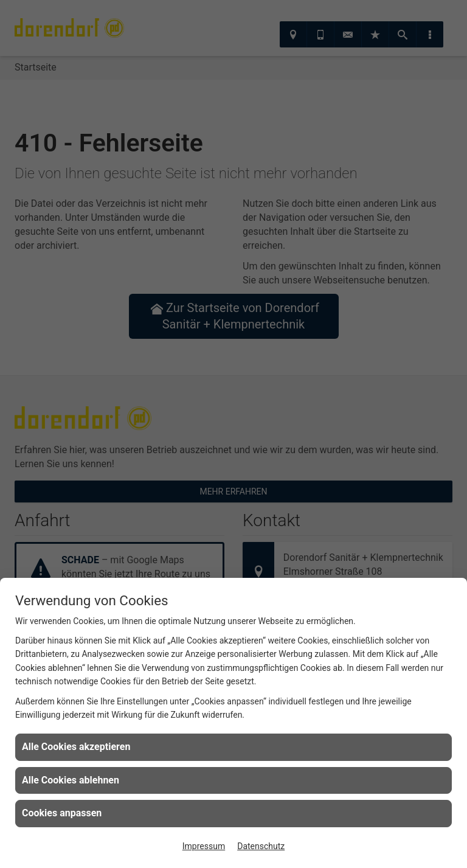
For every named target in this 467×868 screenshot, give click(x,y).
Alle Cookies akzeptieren (76, 747)
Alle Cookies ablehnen (71, 780)
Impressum (204, 846)
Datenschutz (261, 846)
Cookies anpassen (62, 813)
